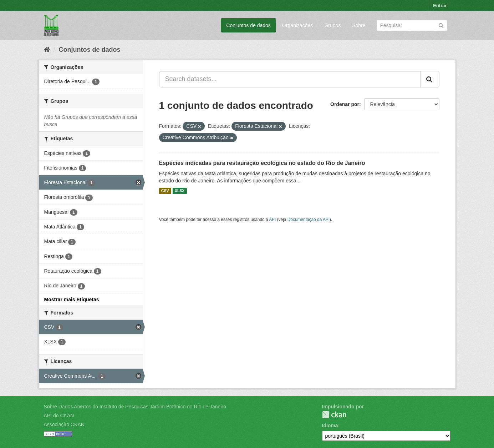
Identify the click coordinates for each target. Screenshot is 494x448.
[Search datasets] (412, 25)
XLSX (180, 191)
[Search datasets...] (290, 79)
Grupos (332, 25)
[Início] (47, 50)
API (272, 220)
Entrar (440, 6)
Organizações (297, 25)
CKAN (334, 415)
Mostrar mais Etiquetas (72, 299)
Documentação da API (309, 220)
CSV (165, 191)
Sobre (359, 25)
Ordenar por (345, 104)
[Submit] (441, 25)
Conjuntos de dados (248, 25)
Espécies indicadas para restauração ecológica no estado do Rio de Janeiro (262, 163)
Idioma (330, 426)
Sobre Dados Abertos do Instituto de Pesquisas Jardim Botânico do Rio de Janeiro (135, 407)
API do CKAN (59, 416)
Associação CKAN (64, 424)
